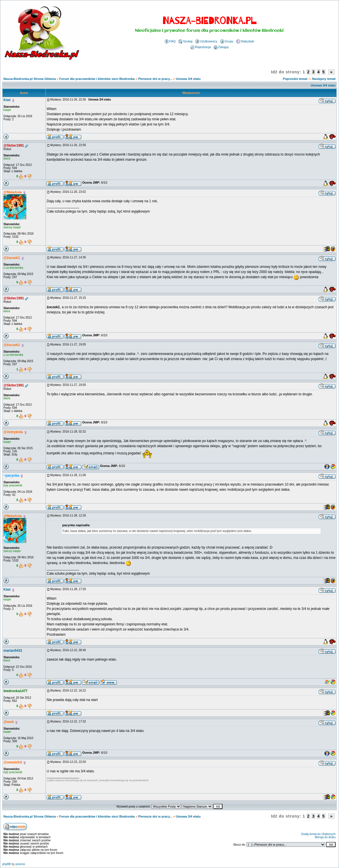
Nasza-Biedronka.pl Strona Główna (30, 79)
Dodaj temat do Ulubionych (318, 834)
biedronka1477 (15, 691)
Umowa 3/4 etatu (188, 79)
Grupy (227, 41)
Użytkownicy (206, 41)
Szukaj (186, 41)
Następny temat (324, 79)
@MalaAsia (13, 192)
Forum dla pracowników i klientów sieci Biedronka (97, 79)
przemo (20, 864)
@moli (9, 722)
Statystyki (245, 41)
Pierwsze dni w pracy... (155, 79)
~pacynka (11, 476)
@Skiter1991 (14, 146)
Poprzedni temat (295, 79)
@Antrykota (13, 432)
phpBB (7, 864)
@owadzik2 (13, 762)
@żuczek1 (12, 258)
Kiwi (7, 100)
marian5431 (13, 651)
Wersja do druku (325, 837)
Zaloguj (221, 47)
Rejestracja (201, 47)
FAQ (170, 41)
